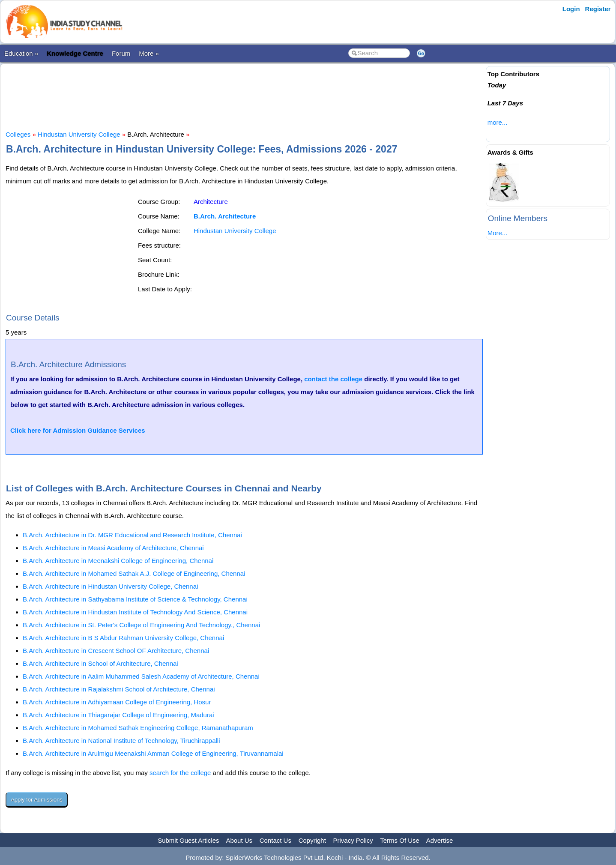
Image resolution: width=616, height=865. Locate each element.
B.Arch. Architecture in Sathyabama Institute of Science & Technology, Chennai (135, 599)
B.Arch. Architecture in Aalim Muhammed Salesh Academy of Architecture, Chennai (141, 676)
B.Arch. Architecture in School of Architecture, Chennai (100, 663)
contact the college (333, 379)
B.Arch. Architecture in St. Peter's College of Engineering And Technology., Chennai (141, 625)
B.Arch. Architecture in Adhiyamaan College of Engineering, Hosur (117, 702)
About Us (239, 840)
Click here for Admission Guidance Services (78, 430)
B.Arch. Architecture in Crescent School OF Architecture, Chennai (116, 651)
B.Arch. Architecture (225, 216)
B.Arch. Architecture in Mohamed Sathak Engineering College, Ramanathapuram (138, 728)
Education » (21, 53)
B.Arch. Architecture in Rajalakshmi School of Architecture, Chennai (119, 689)
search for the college (180, 773)
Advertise (440, 840)
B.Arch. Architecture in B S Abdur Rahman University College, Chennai (123, 638)
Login (571, 9)
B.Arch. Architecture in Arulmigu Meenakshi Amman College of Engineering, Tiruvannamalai (153, 753)
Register (598, 9)
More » (149, 53)
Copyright (312, 840)
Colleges (18, 134)
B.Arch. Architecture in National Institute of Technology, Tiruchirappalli (121, 741)
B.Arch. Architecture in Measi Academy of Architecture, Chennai (113, 548)
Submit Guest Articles (188, 840)
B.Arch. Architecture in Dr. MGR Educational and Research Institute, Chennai (132, 535)
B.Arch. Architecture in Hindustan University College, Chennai (110, 586)
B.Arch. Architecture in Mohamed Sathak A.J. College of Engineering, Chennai (134, 573)
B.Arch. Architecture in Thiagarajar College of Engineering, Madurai (118, 715)
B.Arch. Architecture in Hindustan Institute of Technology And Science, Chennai (135, 612)
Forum (121, 53)
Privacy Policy (353, 840)
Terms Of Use (400, 840)
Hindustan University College (79, 134)
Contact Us (275, 840)
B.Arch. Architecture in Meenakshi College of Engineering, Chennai (118, 561)
